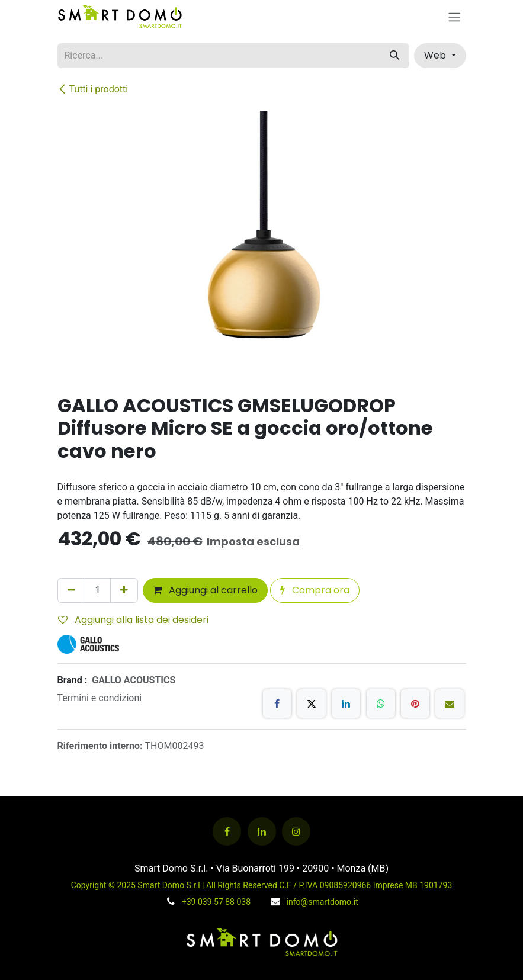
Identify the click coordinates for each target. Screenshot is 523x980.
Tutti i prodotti (93, 89)
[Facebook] (277, 703)
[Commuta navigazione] (454, 17)
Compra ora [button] (315, 590)
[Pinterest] (415, 703)
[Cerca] (394, 56)
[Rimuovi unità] (71, 590)
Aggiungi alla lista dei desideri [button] (133, 620)
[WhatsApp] (381, 703)
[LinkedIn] (346, 703)
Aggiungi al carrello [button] (205, 590)
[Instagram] (296, 831)
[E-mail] (450, 703)
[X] (312, 703)
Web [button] (436, 55)
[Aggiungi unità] (124, 590)
